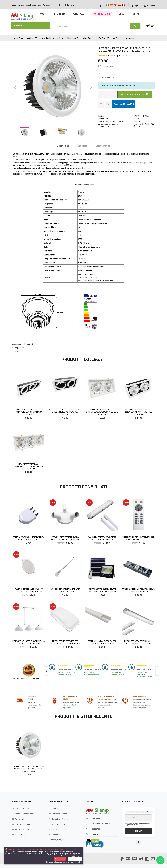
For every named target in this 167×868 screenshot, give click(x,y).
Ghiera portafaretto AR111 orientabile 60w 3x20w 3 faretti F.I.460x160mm (29, 466)
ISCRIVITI (138, 831)
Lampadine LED (31, 38)
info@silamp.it (94, 819)
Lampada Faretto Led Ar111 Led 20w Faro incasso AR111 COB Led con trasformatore (29, 769)
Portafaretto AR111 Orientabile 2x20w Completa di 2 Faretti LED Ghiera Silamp (138, 412)
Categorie (17, 26)
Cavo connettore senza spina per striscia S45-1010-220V (65, 590)
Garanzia (54, 830)
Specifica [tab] (82, 146)
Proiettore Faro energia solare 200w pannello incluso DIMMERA (102, 590)
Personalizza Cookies (75, 859)
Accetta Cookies (60, 859)
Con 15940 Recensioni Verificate (30, 678)
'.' (13, 730)
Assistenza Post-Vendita (98, 824)
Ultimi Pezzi (79, 14)
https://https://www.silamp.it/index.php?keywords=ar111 (73, 159)
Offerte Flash (102, 14)
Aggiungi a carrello (135, 95)
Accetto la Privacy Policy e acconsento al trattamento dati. (140, 824)
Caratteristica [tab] (103, 146)
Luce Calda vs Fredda (22, 824)
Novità (44, 14)
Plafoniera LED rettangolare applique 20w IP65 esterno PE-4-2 (65, 642)
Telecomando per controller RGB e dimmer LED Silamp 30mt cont (138, 538)
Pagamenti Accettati (58, 814)
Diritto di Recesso (57, 824)
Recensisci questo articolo (118, 55)
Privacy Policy (55, 840)
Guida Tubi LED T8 (20, 809)
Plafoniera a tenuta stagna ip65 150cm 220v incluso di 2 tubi (138, 642)
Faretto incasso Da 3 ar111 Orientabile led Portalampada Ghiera (29, 412)
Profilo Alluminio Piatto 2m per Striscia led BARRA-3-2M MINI (102, 642)
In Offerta (60, 14)
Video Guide (18, 835)
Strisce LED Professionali (23, 814)
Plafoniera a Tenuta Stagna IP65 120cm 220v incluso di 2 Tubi (102, 538)
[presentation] (46, 671)
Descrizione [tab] (63, 146)
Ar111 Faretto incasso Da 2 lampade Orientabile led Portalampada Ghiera (65, 412)
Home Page (18, 38)
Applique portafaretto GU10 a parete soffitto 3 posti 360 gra (65, 538)
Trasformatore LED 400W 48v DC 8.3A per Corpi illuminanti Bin (138, 590)
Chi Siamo (54, 809)
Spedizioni (55, 835)
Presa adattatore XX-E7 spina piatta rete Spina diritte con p (29, 538)
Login (135, 6)
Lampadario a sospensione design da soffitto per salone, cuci (29, 642)
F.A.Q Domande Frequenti (24, 830)
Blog (122, 14)
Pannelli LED (18, 819)
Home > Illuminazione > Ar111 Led (53, 38)
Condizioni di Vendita (59, 819)
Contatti (136, 14)
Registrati (149, 6)
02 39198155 (93, 829)
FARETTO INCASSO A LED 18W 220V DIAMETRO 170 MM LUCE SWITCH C (29, 590)
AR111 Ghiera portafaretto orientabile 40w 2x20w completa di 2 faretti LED (102, 412)
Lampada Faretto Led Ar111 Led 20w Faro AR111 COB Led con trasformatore (103, 38)
